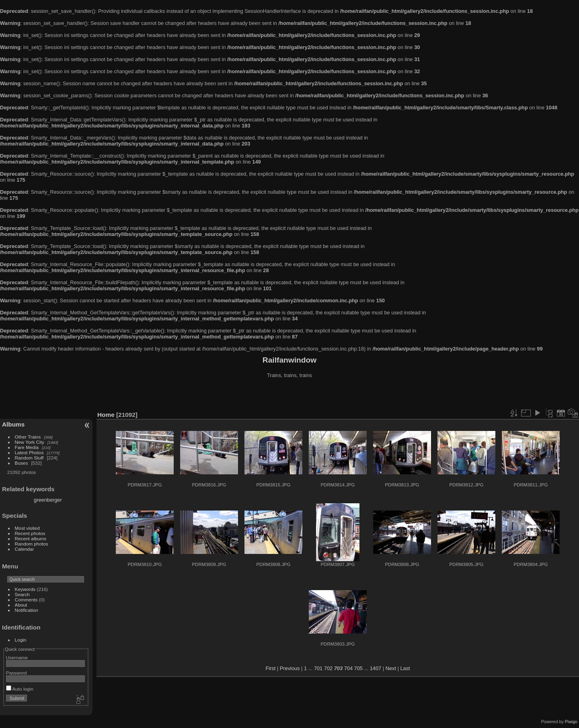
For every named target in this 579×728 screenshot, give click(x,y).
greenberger (48, 500)
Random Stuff (29, 458)
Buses (22, 463)
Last (405, 668)
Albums (13, 424)
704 (348, 668)
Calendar (25, 549)
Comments (26, 600)
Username (17, 657)
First (270, 668)
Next (391, 668)
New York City (30, 442)
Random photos (32, 544)
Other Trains (28, 437)
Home (106, 415)
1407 (376, 668)
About (21, 605)
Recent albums (31, 538)
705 (358, 668)
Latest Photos (29, 452)
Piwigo (571, 722)
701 (318, 668)
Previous (290, 668)
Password (16, 673)
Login (21, 640)
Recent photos (30, 533)
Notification (27, 610)
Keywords (25, 589)
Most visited (27, 528)
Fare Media (27, 447)
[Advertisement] (289, 396)
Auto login (20, 689)
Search (22, 594)
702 (328, 668)
